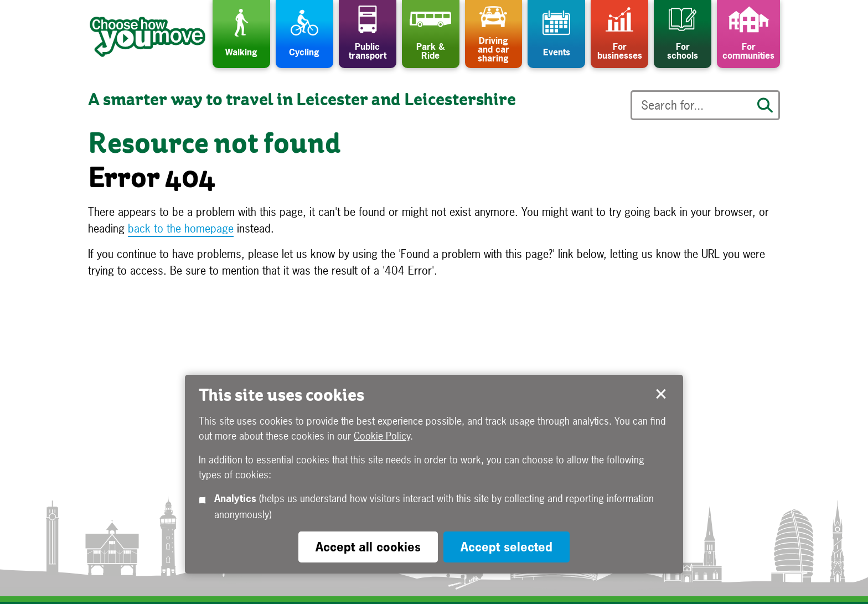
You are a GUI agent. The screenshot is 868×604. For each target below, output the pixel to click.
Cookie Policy (382, 436)
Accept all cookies (368, 547)
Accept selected (661, 394)
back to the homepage (181, 228)
